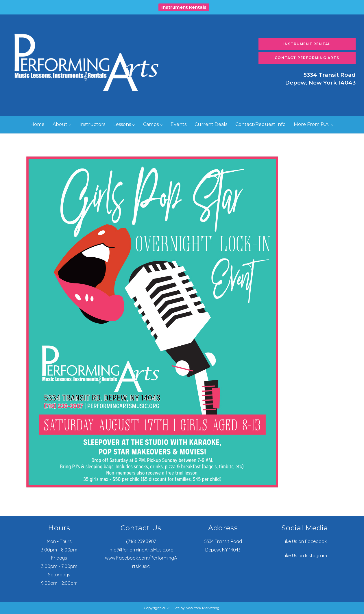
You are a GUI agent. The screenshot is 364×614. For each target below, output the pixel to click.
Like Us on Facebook (305, 541)
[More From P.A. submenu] (332, 125)
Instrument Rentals (184, 7)
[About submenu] (70, 125)
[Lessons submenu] (134, 125)
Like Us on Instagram (305, 556)
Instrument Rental (307, 44)
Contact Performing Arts (307, 58)
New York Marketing (203, 608)
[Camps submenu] (161, 125)
